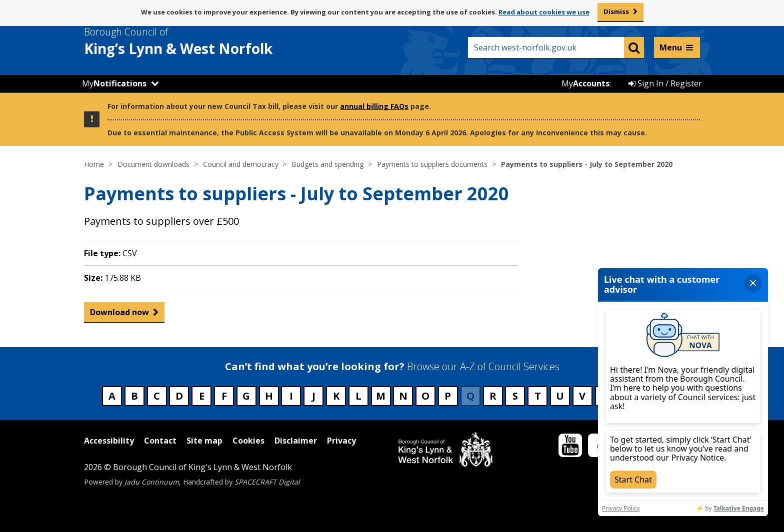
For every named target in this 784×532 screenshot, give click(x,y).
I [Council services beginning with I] (291, 396)
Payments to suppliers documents (432, 164)
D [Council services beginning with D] (179, 396)
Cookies (248, 441)
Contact (160, 441)
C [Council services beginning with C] (157, 396)
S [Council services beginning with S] (515, 396)
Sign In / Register (665, 83)
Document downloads (153, 164)
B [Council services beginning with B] (134, 396)
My (114, 83)
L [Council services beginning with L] (358, 396)
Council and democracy (241, 164)
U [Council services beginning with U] (560, 396)
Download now (119, 314)
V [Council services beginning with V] (582, 396)
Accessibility (109, 441)
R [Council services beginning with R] (493, 396)
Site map (204, 441)
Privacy (341, 441)
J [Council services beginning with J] (314, 396)
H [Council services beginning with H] (269, 396)
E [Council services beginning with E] (202, 396)
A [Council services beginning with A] (112, 396)
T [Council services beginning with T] (538, 396)
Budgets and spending (327, 164)
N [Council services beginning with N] (403, 396)
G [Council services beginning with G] (246, 396)
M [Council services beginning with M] (381, 396)
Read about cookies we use (544, 12)
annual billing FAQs (374, 106)
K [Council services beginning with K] (336, 396)
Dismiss (616, 11)
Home (94, 164)
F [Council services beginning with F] (224, 396)
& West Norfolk (196, 41)
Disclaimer (296, 441)
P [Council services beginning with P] (448, 396)
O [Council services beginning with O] (425, 396)
